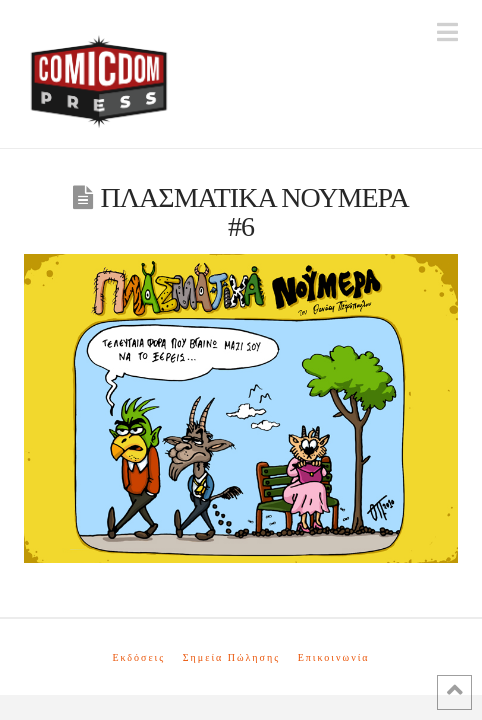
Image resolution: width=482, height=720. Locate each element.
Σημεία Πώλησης (231, 657)
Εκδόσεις (138, 657)
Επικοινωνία (334, 657)
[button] (447, 32)
